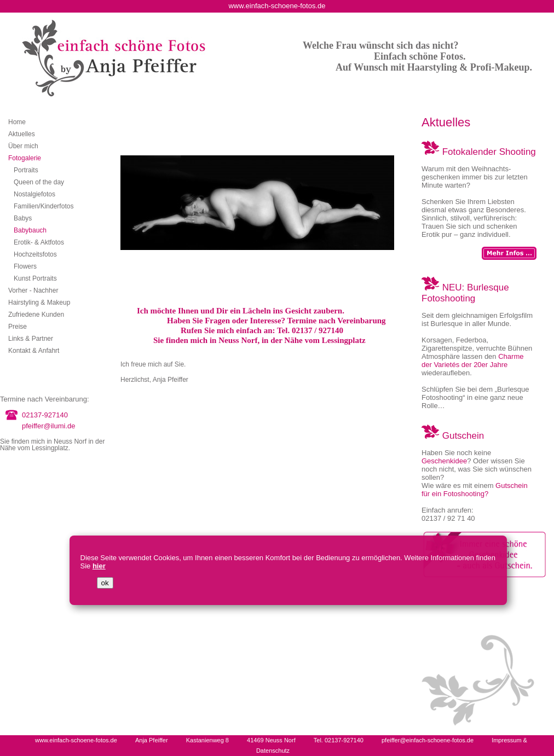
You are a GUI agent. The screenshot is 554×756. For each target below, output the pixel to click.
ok (105, 583)
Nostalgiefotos (34, 194)
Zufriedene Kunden (36, 315)
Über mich (23, 146)
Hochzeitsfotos (35, 254)
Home (17, 122)
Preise (18, 327)
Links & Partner (31, 339)
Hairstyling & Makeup (39, 303)
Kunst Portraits (35, 278)
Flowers (25, 266)
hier (99, 566)
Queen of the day (39, 182)
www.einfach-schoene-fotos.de (76, 740)
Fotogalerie (25, 158)
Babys (23, 218)
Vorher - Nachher (33, 290)
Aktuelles (22, 134)
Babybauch (30, 230)
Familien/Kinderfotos (44, 206)
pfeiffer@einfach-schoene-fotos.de (428, 740)
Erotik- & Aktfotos (39, 242)
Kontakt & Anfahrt (34, 351)
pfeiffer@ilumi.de (49, 426)
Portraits (26, 170)
